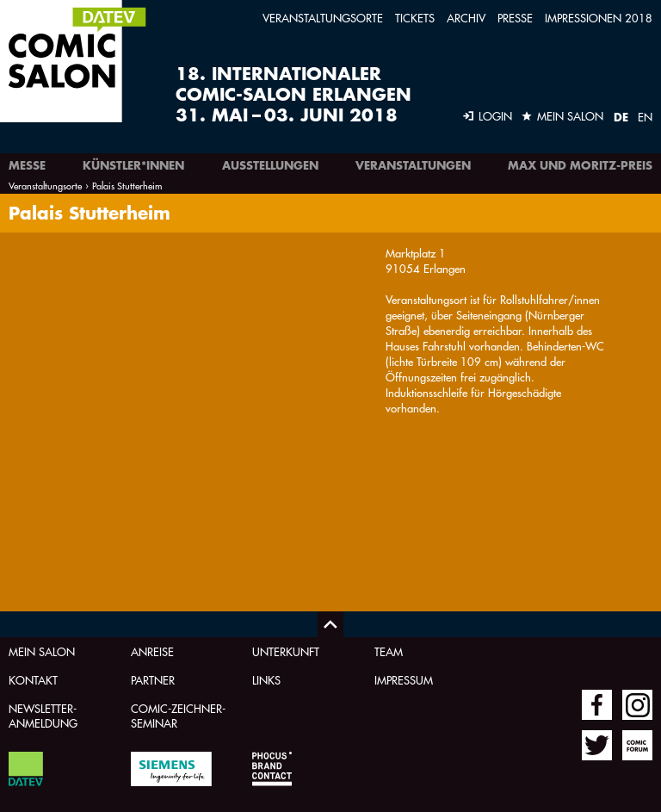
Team (389, 651)
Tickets (415, 18)
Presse (515, 18)
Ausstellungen (270, 165)
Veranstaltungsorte (323, 18)
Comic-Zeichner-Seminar (178, 716)
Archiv (466, 18)
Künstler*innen (133, 165)
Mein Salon (42, 651)
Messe (27, 165)
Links (266, 680)
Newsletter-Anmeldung (43, 716)
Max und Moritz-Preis (580, 165)
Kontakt (33, 680)
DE (621, 117)
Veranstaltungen (413, 165)
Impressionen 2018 (599, 18)
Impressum (404, 680)
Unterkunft (286, 651)
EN (645, 117)
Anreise (152, 651)
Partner (153, 680)
